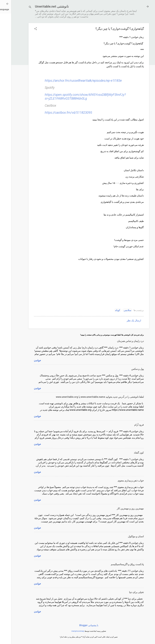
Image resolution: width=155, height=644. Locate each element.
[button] (24, 29)
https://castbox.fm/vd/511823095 (57, 113)
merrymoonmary (67, 631)
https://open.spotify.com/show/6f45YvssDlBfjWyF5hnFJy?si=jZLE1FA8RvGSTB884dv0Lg (74, 97)
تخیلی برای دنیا (125, 592)
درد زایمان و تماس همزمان (119, 341)
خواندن (26, 360)
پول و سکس (126, 369)
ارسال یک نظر (123, 320)
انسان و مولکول (125, 536)
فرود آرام (128, 425)
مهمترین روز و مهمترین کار (119, 508)
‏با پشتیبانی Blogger (78, 625)
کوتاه (106, 310)
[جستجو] (19, 7)
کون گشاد (128, 453)
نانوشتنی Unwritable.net (41, 7)
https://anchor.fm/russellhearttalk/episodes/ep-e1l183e (72, 81)
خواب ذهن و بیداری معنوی (119, 481)
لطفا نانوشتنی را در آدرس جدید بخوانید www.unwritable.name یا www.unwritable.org (89, 397)
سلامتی (116, 310)
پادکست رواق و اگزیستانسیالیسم (116, 564)
